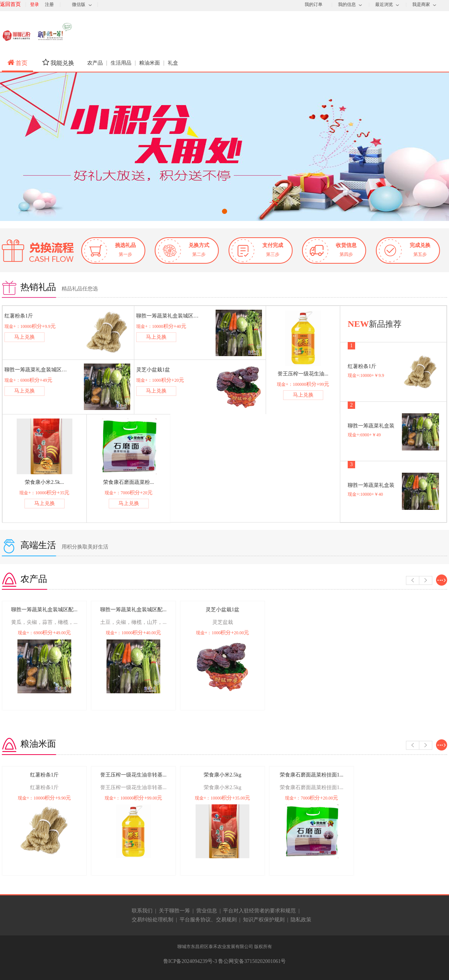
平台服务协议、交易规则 (208, 920)
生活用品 (121, 63)
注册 (49, 4)
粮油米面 (150, 63)
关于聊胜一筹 (174, 911)
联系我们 (142, 911)
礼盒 (173, 63)
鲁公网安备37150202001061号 (252, 961)
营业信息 (207, 911)
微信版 (79, 4)
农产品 (95, 63)
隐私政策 (301, 920)
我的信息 (347, 4)
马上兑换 (24, 337)
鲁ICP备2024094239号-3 (191, 961)
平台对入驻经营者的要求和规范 (259, 911)
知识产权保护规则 (264, 920)
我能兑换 (58, 62)
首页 (17, 62)
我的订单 (314, 4)
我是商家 (421, 4)
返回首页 (10, 4)
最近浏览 (384, 4)
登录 (35, 4)
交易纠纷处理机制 (153, 920)
